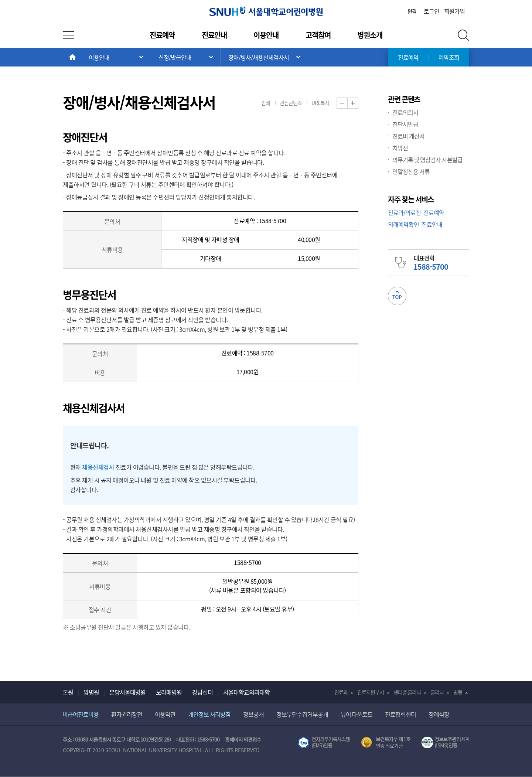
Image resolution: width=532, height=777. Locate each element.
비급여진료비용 (81, 714)
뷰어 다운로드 (357, 714)
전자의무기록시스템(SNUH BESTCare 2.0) (324, 743)
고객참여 (318, 35)
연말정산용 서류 (411, 171)
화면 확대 (358, 103)
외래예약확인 (403, 224)
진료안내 (214, 35)
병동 (458, 692)
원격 (412, 11)
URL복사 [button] (320, 103)
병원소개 (370, 35)
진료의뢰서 (405, 112)
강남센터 (202, 692)
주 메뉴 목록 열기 (116, 57)
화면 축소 (347, 103)
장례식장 (439, 714)
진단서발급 (405, 124)
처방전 (400, 148)
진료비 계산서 (408, 136)
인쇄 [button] (266, 103)
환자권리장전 (127, 714)
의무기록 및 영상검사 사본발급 (427, 160)
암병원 (91, 692)
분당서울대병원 (127, 692)
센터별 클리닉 (407, 692)
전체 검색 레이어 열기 (463, 35)
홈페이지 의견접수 (243, 739)
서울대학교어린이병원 (266, 11)
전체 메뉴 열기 (68, 35)
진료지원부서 (371, 692)
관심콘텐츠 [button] (291, 103)
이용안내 (266, 35)
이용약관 (165, 714)
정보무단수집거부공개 (302, 714)
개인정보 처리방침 (209, 714)
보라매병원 (169, 692)
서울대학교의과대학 (246, 692)
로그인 (432, 11)
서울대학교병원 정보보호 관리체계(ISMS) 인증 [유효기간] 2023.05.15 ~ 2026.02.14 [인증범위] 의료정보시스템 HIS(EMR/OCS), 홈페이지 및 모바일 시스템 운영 (445, 743)
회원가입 (454, 11)
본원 (68, 692)
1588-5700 (208, 739)
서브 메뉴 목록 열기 (186, 57)
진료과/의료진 (404, 212)
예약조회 (449, 57)
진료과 (341, 692)
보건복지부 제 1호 (386, 743)
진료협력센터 (400, 714)
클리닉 (437, 692)
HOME (81, 57)
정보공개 (253, 714)
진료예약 (162, 35)
